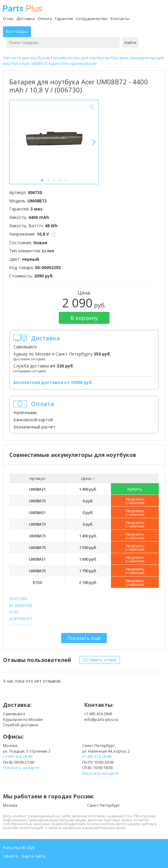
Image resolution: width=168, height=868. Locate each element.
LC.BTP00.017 (21, 619)
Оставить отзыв (100, 660)
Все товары (17, 31)
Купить (135, 489)
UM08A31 (37, 489)
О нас (8, 19)
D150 (37, 582)
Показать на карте (21, 768)
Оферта (10, 856)
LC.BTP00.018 (21, 625)
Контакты (120, 19)
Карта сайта (34, 856)
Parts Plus (23, 8)
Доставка (26, 19)
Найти (130, 42)
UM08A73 (37, 501)
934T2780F (19, 599)
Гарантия (64, 19)
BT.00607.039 (21, 606)
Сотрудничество (92, 19)
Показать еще (84, 638)
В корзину (84, 318)
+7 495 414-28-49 (18, 756)
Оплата (45, 19)
